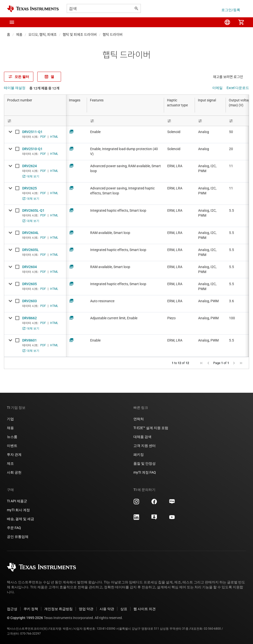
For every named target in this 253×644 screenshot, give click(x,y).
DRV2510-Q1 (32, 149)
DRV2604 (30, 267)
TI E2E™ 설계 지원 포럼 (151, 428)
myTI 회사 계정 (18, 510)
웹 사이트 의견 (145, 609)
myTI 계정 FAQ (145, 472)
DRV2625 (30, 188)
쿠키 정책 (31, 609)
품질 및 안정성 (145, 463)
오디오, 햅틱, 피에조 (43, 35)
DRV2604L (31, 233)
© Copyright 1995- (25, 618)
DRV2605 (30, 284)
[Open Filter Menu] (35, 121)
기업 (10, 419)
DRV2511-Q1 (32, 132)
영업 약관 (86, 609)
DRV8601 (30, 340)
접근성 (12, 609)
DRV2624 (30, 166)
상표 (124, 609)
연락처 (139, 419)
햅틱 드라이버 (113, 35)
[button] (12, 22)
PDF (43, 137)
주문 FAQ (14, 528)
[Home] (33, 9)
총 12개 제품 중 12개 (44, 88)
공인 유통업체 (18, 537)
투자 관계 (14, 455)
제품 (19, 35)
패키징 (139, 455)
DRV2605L (31, 250)
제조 (10, 463)
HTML (54, 137)
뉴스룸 (12, 437)
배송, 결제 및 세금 (21, 519)
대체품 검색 (142, 437)
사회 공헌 (14, 472)
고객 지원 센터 (145, 446)
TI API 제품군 (17, 501)
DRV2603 (30, 301)
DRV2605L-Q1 (33, 210)
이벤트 (12, 446)
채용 (10, 428)
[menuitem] (227, 22)
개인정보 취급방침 (58, 609)
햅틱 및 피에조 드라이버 (80, 35)
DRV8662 (30, 318)
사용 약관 (107, 609)
